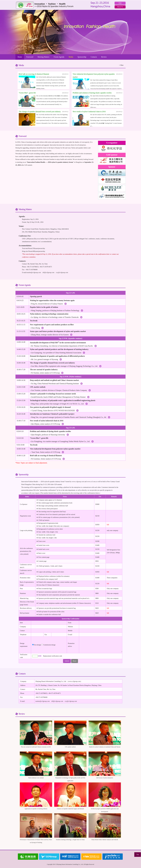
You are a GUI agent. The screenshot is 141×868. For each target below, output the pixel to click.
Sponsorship (82, 57)
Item (21, 623)
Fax (46, 635)
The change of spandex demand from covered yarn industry (40, 112)
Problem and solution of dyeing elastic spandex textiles (92, 93)
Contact (22, 631)
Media (71, 57)
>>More (121, 65)
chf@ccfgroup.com (48, 272)
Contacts (94, 57)
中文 (120, 3)
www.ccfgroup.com (78, 482)
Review (104, 57)
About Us (120, 7)
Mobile (70, 631)
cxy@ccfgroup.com (62, 272)
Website (70, 627)
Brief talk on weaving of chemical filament (34, 74)
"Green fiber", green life (27, 93)
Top (138, 854)
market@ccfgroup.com (34, 272)
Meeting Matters (43, 57)
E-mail (70, 635)
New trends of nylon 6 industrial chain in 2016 (89, 112)
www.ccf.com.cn (92, 482)
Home (20, 57)
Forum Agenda (59, 57)
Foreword (30, 57)
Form (70, 623)
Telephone (23, 635)
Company (23, 627)
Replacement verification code (53, 656)
